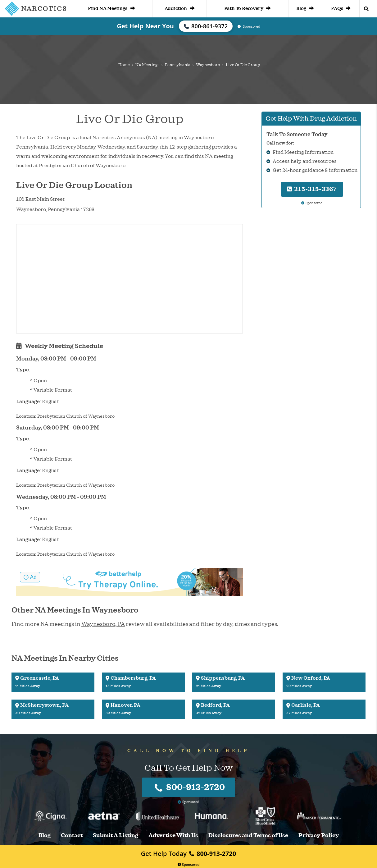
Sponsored (189, 864)
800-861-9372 (206, 26)
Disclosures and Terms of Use (248, 836)
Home (124, 65)
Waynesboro (208, 65)
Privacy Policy (319, 836)
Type (23, 370)
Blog (305, 9)
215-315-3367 (312, 189)
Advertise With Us (173, 836)
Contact (72, 836)
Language (28, 402)
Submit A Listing (116, 836)
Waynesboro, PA (103, 624)
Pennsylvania (178, 65)
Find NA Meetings (111, 9)
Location (26, 416)
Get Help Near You (145, 26)
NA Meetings (147, 65)
